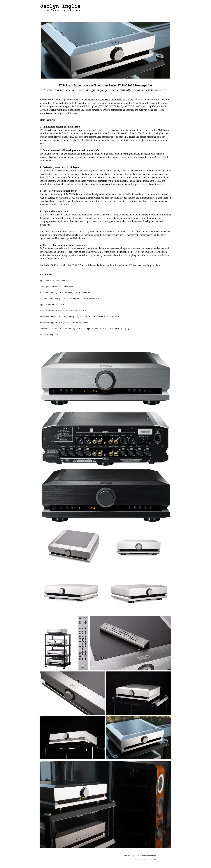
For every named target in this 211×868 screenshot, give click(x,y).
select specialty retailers (148, 265)
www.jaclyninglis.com (147, 860)
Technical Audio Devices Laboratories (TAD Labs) (109, 100)
